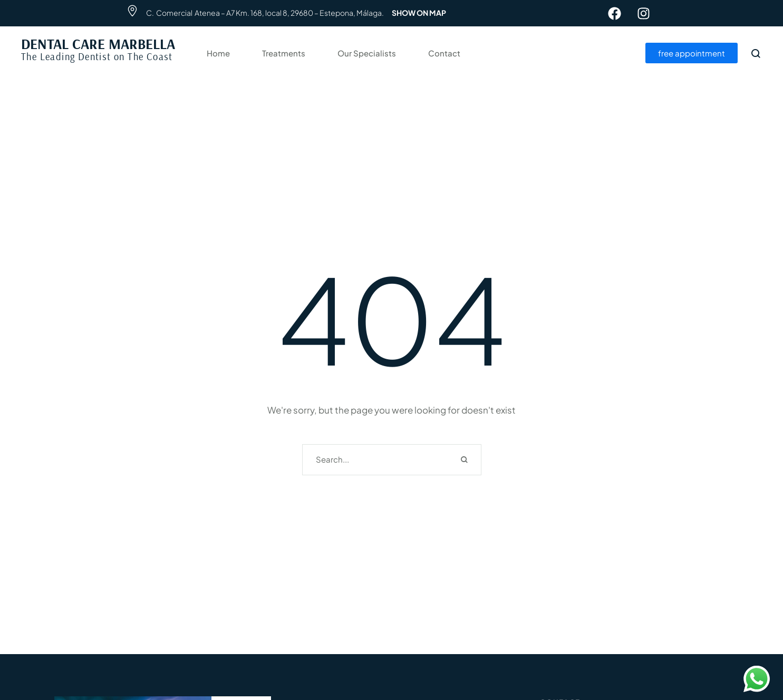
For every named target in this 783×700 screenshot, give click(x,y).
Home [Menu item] (218, 53)
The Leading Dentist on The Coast (97, 56)
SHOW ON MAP (419, 13)
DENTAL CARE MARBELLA (98, 44)
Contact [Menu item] (444, 53)
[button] (754, 652)
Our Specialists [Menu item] (367, 53)
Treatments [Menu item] (284, 53)
